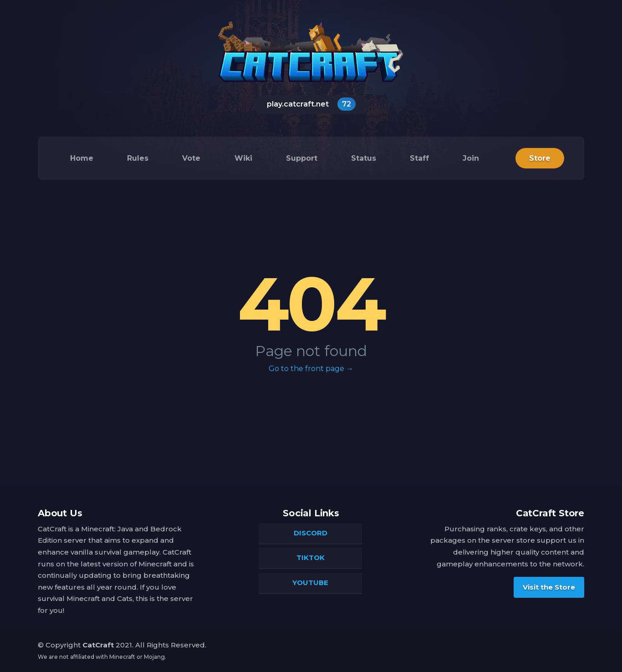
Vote (191, 158)
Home (82, 158)
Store (540, 158)
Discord (311, 533)
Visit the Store (549, 587)
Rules (138, 158)
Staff (419, 158)
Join (471, 158)
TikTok (311, 557)
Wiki (243, 158)
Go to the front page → (311, 369)
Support (302, 158)
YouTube (310, 583)
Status (364, 158)
